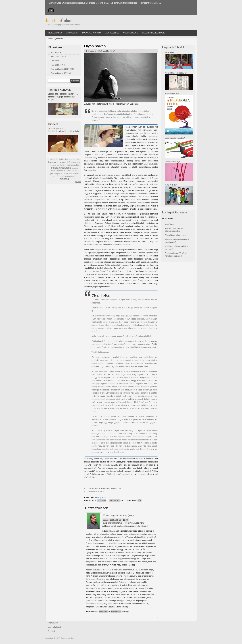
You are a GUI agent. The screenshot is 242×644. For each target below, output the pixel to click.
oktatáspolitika (71, 171)
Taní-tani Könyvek (58, 65)
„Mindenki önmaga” (173, 161)
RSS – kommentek (58, 57)
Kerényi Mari (100, 497)
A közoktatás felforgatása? (176, 73)
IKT (69, 162)
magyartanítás (73, 165)
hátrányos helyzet (57, 162)
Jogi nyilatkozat (54, 627)
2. (85, 491)
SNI (70, 173)
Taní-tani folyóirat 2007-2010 (62, 69)
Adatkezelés (112, 33)
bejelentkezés (114, 500)
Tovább (78, 182)
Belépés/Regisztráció (154, 33)
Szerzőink (55, 61)
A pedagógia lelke (172, 93)
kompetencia (54, 165)
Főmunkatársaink (92, 33)
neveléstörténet (57, 171)
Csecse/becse (131, 33)
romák (65, 173)
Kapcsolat (72, 33)
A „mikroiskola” (171, 185)
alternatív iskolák (57, 159)
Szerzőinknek (55, 33)
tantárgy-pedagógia (68, 176)
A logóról (52, 631)
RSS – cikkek (56, 52)
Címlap (50, 39)
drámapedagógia (72, 159)
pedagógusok (56, 173)
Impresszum (53, 623)
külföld (63, 165)
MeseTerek (169, 52)
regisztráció (102, 500)
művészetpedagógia (61, 168)
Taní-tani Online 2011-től (61, 73)
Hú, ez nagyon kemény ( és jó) (119, 515)
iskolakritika (76, 162)
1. (85, 488)
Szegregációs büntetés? (175, 138)
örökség (64, 179)
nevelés (75, 168)
